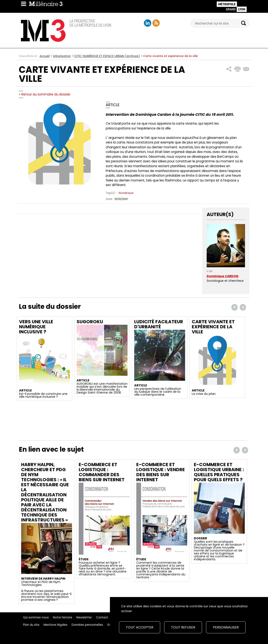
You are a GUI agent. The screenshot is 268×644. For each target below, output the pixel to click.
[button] (229, 69)
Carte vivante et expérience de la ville (213, 327)
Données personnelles (87, 625)
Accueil (45, 56)
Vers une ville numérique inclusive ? (36, 327)
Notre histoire (63, 617)
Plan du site (31, 625)
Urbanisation (62, 56)
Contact (102, 617)
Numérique (126, 193)
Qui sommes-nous (36, 617)
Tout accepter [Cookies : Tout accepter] (140, 627)
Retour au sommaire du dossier (46, 94)
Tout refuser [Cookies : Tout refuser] (183, 627)
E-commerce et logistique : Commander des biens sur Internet (102, 472)
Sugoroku (90, 322)
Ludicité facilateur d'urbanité (159, 324)
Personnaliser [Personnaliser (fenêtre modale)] (226, 627)
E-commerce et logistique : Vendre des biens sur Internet (161, 472)
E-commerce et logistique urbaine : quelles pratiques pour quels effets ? (219, 472)
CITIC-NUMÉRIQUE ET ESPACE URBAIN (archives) (107, 56)
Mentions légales (55, 625)
